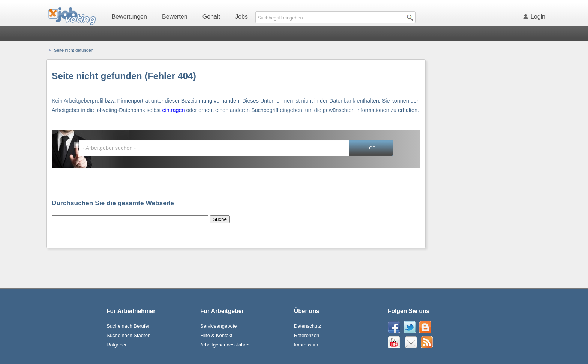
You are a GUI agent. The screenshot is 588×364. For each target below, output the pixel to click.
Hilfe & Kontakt (216, 335)
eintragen (173, 110)
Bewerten (175, 17)
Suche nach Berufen (129, 326)
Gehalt (211, 17)
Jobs (241, 17)
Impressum (306, 345)
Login (535, 17)
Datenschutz (307, 326)
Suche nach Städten (128, 335)
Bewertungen (129, 17)
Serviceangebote (219, 326)
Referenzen (307, 335)
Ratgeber (116, 345)
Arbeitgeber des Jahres (225, 345)
